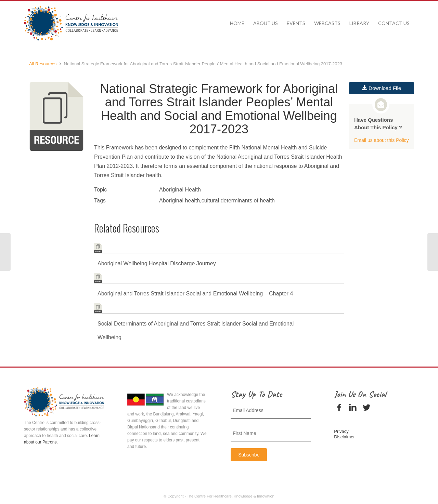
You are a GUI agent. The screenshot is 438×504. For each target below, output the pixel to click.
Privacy (341, 431)
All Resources (43, 64)
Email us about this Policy (382, 140)
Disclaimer (344, 437)
